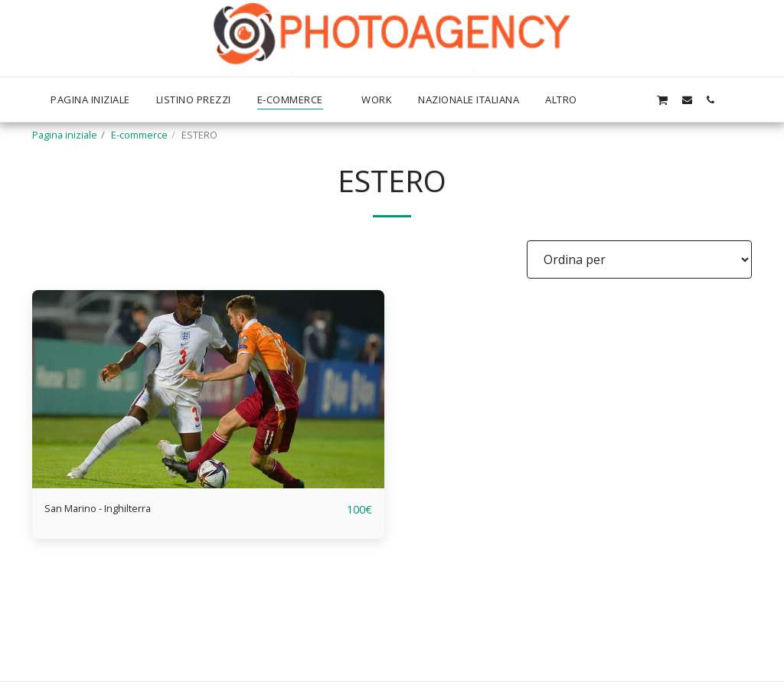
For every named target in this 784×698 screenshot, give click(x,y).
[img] (208, 389)
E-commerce (139, 135)
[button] (638, 99)
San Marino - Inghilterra (114, 510)
